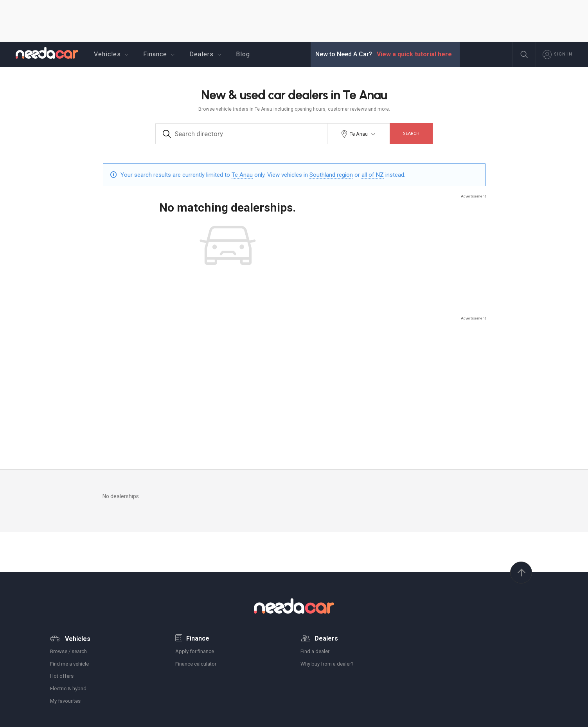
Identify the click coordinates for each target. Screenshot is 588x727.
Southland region (331, 175)
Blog (243, 54)
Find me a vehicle (69, 664)
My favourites (65, 701)
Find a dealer (315, 651)
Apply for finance (195, 651)
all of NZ (373, 175)
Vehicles (112, 54)
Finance (160, 54)
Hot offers (62, 676)
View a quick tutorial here (414, 54)
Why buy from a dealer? (327, 664)
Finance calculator (196, 664)
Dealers (206, 54)
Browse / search (68, 651)
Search (411, 134)
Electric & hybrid (68, 688)
